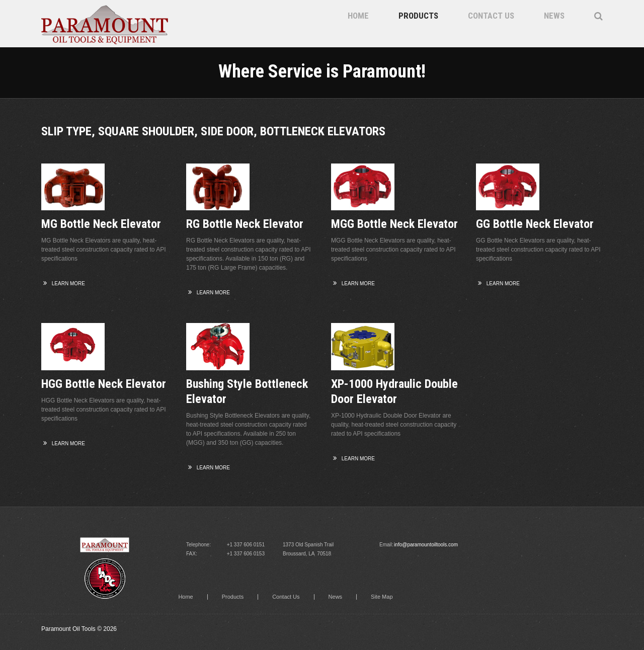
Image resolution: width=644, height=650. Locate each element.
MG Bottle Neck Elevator (101, 224)
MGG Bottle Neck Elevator (394, 224)
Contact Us (491, 16)
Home (358, 16)
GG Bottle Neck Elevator (535, 224)
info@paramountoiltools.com (426, 545)
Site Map (382, 597)
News (554, 16)
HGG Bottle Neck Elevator (104, 384)
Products (418, 16)
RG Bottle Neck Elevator (245, 224)
